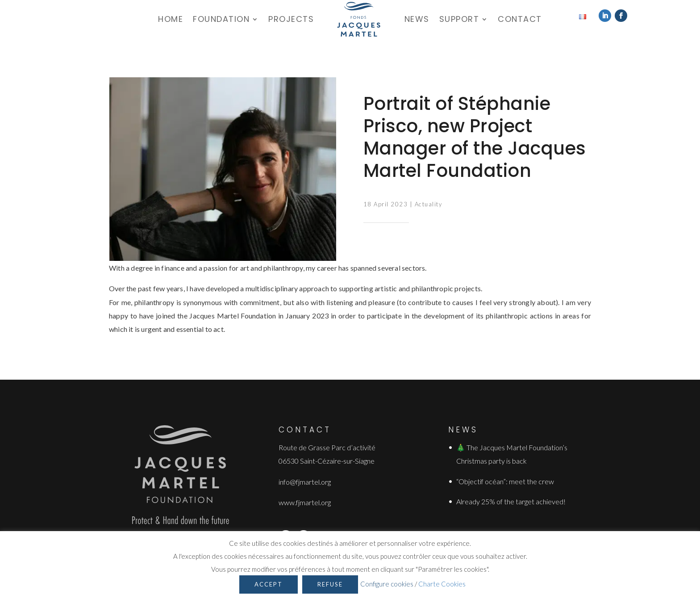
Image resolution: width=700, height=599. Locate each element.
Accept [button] (269, 584)
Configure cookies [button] (387, 584)
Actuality (429, 204)
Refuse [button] (330, 584)
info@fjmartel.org (305, 482)
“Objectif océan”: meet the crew (505, 481)
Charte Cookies (442, 584)
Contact (520, 19)
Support (459, 19)
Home (171, 19)
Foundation (221, 19)
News (417, 19)
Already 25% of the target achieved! (511, 501)
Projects (291, 19)
